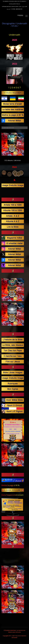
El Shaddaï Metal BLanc (20, 15)
